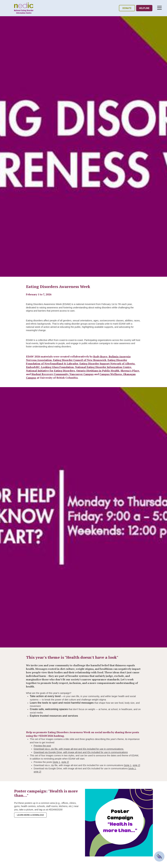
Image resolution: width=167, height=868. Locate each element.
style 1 (57, 762)
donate (127, 8)
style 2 (65, 762)
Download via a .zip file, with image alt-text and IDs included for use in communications (79, 749)
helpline (144, 8)
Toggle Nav (159, 8)
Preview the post (42, 746)
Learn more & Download (30, 815)
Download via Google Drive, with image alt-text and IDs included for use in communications (81, 752)
